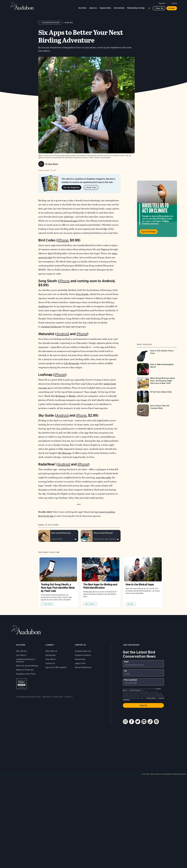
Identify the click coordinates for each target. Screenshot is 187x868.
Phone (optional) (131, 680)
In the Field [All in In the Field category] (47, 604)
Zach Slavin (53, 164)
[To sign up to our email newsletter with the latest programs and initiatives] (143, 664)
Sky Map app (65, 453)
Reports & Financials (25, 670)
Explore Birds (105, 8)
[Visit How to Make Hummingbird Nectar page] (157, 369)
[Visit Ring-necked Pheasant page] (101, 536)
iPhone (63, 240)
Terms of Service (135, 690)
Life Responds (71, 363)
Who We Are (22, 651)
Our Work (82, 8)
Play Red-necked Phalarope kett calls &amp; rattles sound (76, 539)
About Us (93, 8)
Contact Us (50, 663)
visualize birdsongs (51, 327)
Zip (126, 671)
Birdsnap (60, 396)
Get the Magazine (71, 187)
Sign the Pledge (149, 232)
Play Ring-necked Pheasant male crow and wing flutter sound (118, 539)
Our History (21, 655)
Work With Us (51, 651)
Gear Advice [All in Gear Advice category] (90, 604)
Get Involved (119, 8)
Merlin (72, 396)
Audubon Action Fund (26, 674)
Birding (69, 23)
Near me (160, 8)
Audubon (22, 6)
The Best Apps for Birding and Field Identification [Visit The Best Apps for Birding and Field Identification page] (101, 582)
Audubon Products (83, 655)
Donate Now (80, 659)
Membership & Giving (136, 8)
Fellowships (51, 655)
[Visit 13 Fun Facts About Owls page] (157, 397)
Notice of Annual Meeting (27, 666)
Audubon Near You (83, 651)
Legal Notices (47, 697)
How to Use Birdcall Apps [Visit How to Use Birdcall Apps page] (143, 582)
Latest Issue (91, 187)
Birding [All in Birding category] (130, 604)
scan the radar (103, 478)
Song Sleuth (82, 294)
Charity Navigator (22, 684)
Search (149, 8)
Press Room (51, 659)
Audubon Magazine (51, 23)
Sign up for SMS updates (56, 667)
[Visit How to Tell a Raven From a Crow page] (157, 355)
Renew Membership (83, 667)
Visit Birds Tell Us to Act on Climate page (157, 209)
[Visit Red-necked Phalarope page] (58, 536)
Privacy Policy (58, 697)
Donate (172, 8)
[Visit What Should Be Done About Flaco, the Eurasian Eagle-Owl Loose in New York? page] (157, 383)
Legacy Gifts (80, 663)
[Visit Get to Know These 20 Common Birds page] (157, 410)
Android (63, 334)
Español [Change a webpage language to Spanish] (174, 3)
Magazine (162, 3)
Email (126, 662)
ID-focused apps (69, 221)
